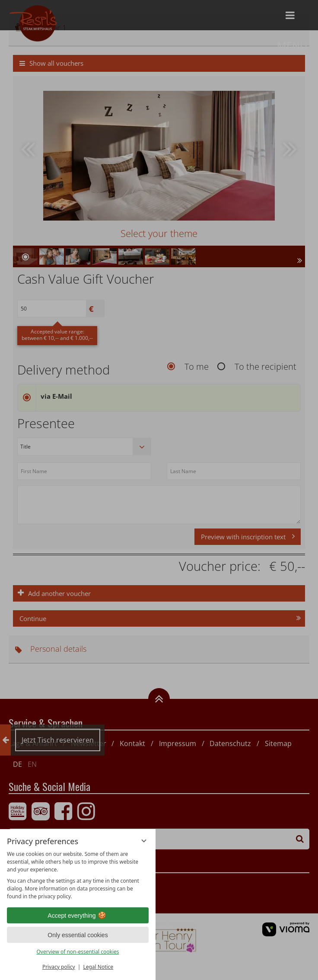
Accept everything (78, 916)
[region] (78, 875)
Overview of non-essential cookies (78, 952)
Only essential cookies (78, 935)
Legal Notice (98, 967)
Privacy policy (59, 967)
